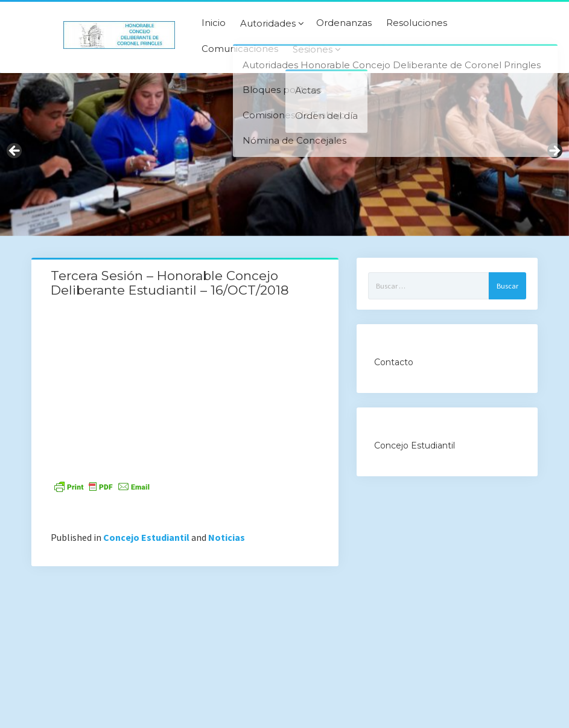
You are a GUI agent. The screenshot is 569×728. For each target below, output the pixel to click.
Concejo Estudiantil (146, 537)
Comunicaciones (240, 49)
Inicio (214, 23)
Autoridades (268, 24)
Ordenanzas (344, 23)
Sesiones (313, 49)
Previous (15, 152)
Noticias (227, 537)
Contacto (394, 362)
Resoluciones (417, 23)
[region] (284, 154)
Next (554, 152)
